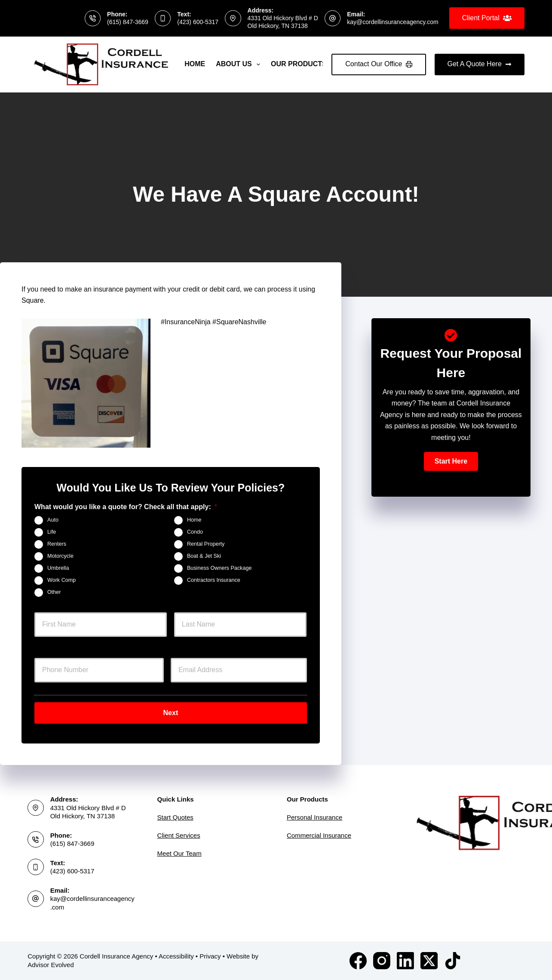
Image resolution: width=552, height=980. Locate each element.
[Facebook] (358, 961)
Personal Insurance (314, 817)
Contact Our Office (379, 64)
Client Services (179, 835)
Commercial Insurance (319, 835)
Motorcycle (60, 556)
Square (33, 300)
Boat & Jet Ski (204, 556)
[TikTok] (453, 961)
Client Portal (487, 18)
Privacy (210, 956)
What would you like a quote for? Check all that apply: (126, 507)
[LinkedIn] (405, 961)
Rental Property (206, 544)
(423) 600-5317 (198, 22)
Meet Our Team (179, 853)
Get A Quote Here (480, 64)
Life (52, 532)
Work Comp (61, 581)
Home (195, 64)
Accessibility (176, 956)
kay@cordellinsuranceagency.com (393, 22)
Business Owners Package (219, 568)
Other (54, 593)
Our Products (305, 65)
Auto (53, 520)
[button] (451, 461)
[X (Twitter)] (429, 961)
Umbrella (58, 568)
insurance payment (122, 289)
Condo (195, 532)
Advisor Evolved (51, 965)
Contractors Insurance (214, 581)
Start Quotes (175, 817)
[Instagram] (382, 961)
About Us (240, 65)
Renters (57, 544)
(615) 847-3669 (128, 22)
